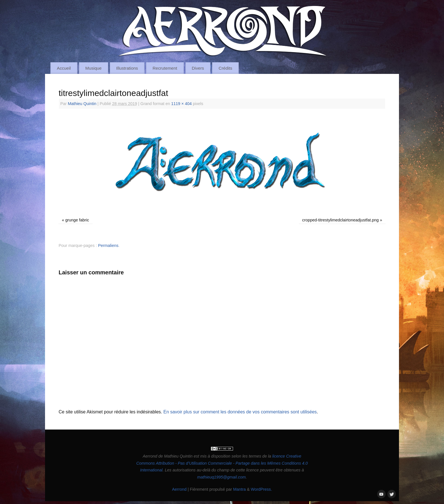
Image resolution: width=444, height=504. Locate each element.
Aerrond (179, 489)
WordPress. (262, 489)
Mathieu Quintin (82, 104)
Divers (198, 68)
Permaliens (108, 245)
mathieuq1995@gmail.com (221, 477)
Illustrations (127, 68)
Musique (93, 68)
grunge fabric (77, 220)
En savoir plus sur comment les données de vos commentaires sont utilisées (240, 412)
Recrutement (165, 68)
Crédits (225, 68)
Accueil (64, 68)
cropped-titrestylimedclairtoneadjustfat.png (340, 220)
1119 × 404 (182, 104)
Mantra (239, 489)
